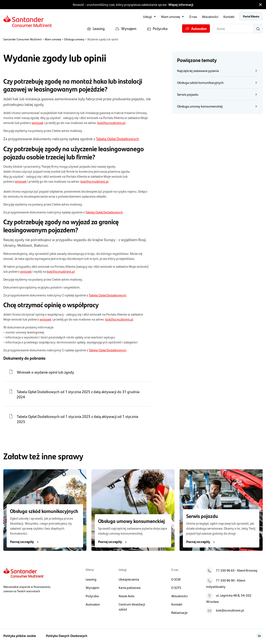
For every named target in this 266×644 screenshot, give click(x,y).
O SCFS (176, 588)
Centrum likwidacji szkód (132, 607)
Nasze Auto (127, 596)
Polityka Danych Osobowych (67, 636)
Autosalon (196, 28)
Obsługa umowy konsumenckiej (217, 106)
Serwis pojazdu (217, 94)
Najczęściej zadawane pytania (217, 71)
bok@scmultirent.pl (111, 123)
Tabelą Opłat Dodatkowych (117, 139)
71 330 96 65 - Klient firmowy (237, 570)
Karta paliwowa (130, 588)
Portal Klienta (251, 16)
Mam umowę (171, 17)
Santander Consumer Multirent (23, 39)
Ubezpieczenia (129, 579)
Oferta (90, 570)
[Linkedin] (259, 636)
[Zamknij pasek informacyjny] (260, 5)
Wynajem (126, 29)
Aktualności (210, 17)
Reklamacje (179, 612)
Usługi (147, 17)
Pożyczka (157, 29)
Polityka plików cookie (20, 636)
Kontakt (229, 17)
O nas (193, 17)
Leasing (96, 29)
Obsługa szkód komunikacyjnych (217, 82)
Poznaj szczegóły (25, 542)
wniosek (38, 123)
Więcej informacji (181, 4)
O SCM (176, 579)
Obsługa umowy (74, 39)
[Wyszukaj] (258, 28)
